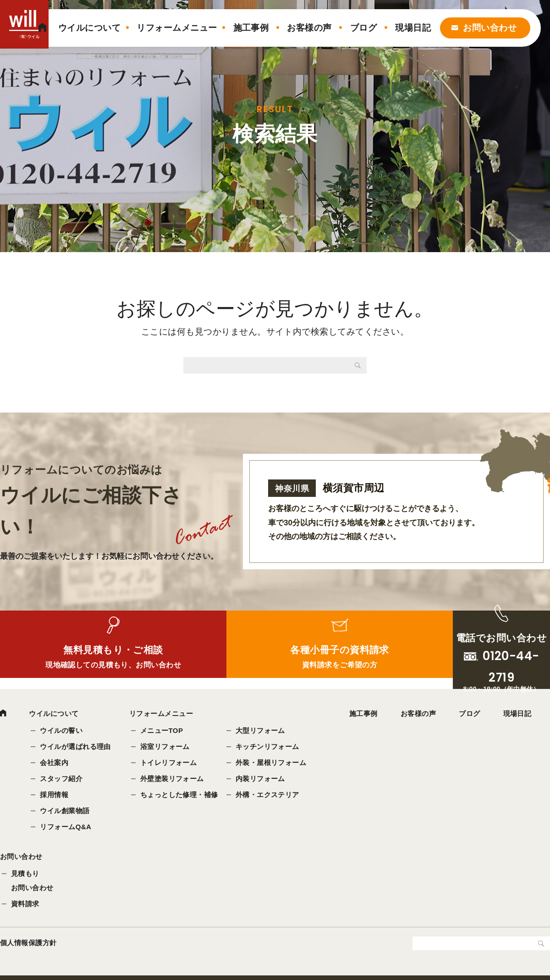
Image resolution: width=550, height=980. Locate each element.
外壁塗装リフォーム (173, 779)
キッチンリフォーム (268, 747)
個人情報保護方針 (28, 947)
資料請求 (25, 908)
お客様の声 (309, 28)
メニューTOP (163, 731)
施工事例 (251, 28)
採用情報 (55, 796)
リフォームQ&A (66, 828)
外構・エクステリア (268, 796)
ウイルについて (89, 28)
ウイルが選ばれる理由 (76, 747)
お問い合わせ (490, 28)
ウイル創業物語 (66, 812)
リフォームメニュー (177, 28)
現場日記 (413, 28)
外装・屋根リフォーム (272, 763)
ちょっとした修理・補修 (180, 796)
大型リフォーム (261, 731)
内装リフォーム (261, 779)
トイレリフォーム (170, 763)
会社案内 (55, 763)
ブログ (363, 28)
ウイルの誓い (62, 731)
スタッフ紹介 (62, 779)
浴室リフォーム (166, 747)
